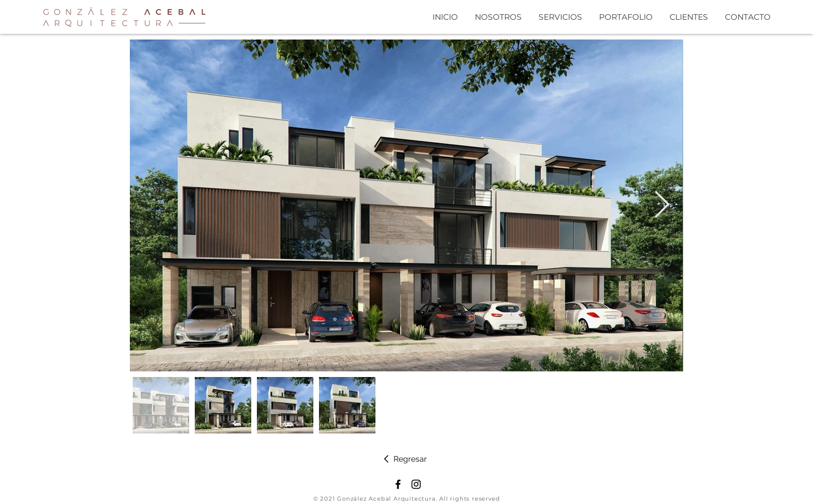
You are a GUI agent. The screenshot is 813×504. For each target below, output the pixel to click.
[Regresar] (405, 459)
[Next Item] (662, 206)
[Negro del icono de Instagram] (416, 484)
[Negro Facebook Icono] (398, 484)
